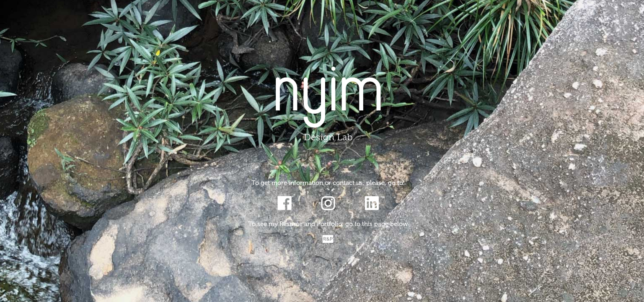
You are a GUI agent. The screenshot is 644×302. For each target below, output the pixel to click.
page (381, 224)
